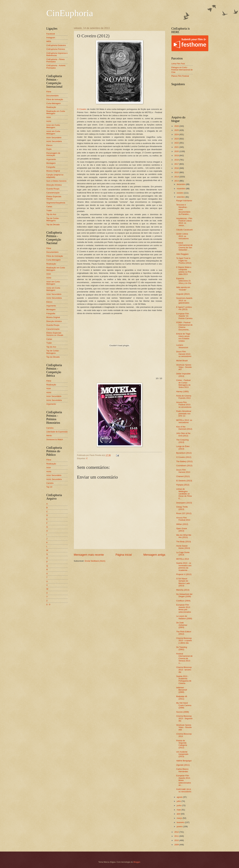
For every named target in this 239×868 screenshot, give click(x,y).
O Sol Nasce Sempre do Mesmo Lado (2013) (183, 582)
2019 (177, 155)
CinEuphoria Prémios (56, 49)
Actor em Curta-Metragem (53, 126)
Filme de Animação (55, 99)
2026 (177, 126)
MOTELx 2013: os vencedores (184, 421)
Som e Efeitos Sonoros (56, 181)
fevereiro (181, 822)
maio (179, 810)
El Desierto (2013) (184, 481)
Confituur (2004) (183, 601)
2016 (177, 168)
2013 (177, 181)
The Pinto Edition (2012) (184, 633)
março (180, 818)
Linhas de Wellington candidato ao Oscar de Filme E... (184, 494)
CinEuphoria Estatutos (56, 45)
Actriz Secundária (54, 141)
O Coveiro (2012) (184, 457)
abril (179, 814)
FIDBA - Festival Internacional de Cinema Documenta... (184, 326)
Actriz (49, 121)
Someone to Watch (55, 439)
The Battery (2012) (184, 461)
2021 (177, 147)
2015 (177, 172)
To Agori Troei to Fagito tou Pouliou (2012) (184, 261)
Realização (51, 107)
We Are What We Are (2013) (184, 536)
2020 (177, 151)
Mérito (49, 436)
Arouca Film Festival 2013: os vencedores (184, 405)
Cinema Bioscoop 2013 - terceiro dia (184, 670)
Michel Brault (182, 361)
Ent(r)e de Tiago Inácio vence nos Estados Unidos (183, 337)
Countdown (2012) (184, 466)
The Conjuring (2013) (182, 441)
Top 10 (49, 487)
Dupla (49, 149)
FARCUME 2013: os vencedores (184, 790)
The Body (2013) (184, 542)
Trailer (49, 210)
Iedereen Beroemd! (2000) (182, 690)
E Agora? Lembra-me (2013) (184, 308)
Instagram (51, 38)
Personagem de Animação (53, 154)
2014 (177, 177)
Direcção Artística (54, 185)
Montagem (51, 163)
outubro (180, 193)
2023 (177, 139)
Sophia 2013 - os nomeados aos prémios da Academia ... (184, 567)
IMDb (49, 41)
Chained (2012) (183, 476)
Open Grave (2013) (182, 530)
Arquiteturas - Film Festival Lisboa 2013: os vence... (184, 222)
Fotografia (51, 167)
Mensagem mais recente (89, 555)
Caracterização (53, 193)
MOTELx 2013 (183, 559)
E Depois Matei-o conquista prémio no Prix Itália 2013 (184, 271)
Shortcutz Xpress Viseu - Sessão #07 (184, 367)
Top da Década (53, 225)
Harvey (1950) (182, 391)
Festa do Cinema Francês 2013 (184, 397)
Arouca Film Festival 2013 (183, 519)
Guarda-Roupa (53, 189)
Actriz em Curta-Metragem (53, 132)
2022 (177, 143)
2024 (177, 134)
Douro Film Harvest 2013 (183, 471)
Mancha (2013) (183, 590)
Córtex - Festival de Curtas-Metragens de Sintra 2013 (183, 384)
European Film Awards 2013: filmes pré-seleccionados (184, 608)
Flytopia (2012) (183, 485)
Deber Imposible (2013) (183, 375)
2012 (177, 832)
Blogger (137, 862)
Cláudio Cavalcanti (184, 230)
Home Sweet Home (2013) (183, 547)
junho (179, 805)
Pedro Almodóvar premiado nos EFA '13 (184, 414)
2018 (177, 160)
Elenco (49, 145)
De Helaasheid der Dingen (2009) (184, 595)
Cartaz (49, 207)
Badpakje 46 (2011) (182, 698)
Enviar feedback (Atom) (95, 561)
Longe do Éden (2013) (183, 447)
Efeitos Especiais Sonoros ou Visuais (55, 334)
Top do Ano (51, 214)
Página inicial (124, 555)
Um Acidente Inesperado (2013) (182, 754)
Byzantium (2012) (184, 453)
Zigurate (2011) (183, 765)
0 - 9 (48, 604)
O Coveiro (82, 109)
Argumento (51, 159)
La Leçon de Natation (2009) (184, 617)
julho (179, 801)
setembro (181, 197)
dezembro (181, 184)
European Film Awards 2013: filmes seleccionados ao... (184, 780)
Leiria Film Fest (178, 64)
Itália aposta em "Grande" (183, 288)
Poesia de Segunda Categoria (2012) (182, 744)
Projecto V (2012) (184, 574)
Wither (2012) (182, 524)
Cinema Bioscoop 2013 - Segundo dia (184, 718)
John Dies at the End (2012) (183, 434)
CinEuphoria (70, 13)
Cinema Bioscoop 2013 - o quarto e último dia (184, 641)
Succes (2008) (183, 712)
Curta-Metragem (54, 103)
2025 (177, 130)
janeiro (180, 826)
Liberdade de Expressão (57, 432)
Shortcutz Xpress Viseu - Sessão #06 (184, 727)
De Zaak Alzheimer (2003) (182, 625)
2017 (177, 164)
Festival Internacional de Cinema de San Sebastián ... (184, 246)
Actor (49, 117)
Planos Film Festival (180, 76)
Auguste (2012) (183, 294)
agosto (180, 797)
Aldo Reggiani (182, 254)
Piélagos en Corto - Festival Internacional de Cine (182, 70)
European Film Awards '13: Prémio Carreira (184, 316)
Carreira (50, 428)
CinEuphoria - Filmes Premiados (55, 60)
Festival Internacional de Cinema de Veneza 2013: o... (184, 658)
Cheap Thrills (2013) (182, 508)
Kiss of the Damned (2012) (184, 428)
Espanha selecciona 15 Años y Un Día (184, 281)
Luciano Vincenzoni (182, 346)
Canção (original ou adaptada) (55, 176)
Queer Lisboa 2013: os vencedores (182, 236)
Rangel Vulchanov (184, 201)
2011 (177, 836)
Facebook (51, 34)
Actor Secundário (54, 138)
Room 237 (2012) (184, 513)
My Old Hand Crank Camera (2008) (184, 705)
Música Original (53, 171)
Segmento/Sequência (56, 203)
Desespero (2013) (184, 503)
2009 (177, 845)
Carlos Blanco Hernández (182, 770)
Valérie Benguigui (184, 761)
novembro (181, 189)
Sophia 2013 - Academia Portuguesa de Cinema (184, 680)
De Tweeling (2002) (182, 648)
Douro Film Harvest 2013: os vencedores (184, 354)
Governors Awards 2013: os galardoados (184, 300)
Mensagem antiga (154, 555)
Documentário (52, 96)
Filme (49, 92)
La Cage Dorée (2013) (183, 554)
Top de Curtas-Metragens (53, 219)
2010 (177, 840)
